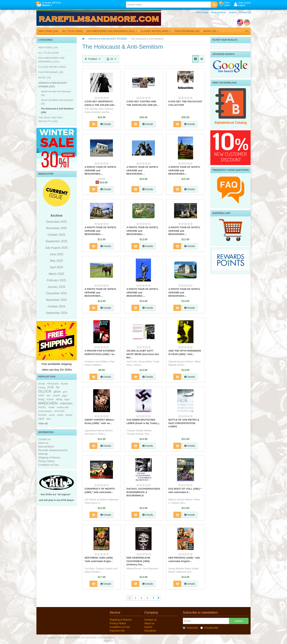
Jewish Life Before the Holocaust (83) (57, 102)
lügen (67, 400)
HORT (41, 396)
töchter (69, 415)
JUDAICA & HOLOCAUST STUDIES (108, 39)
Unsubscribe (209, 628)
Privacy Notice (46, 461)
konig (41, 399)
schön (52, 415)
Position (93, 59)
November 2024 (57, 300)
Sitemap (43, 454)
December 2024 (57, 293)
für (58, 387)
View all (43, 423)
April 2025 (56, 267)
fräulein (65, 384)
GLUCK (45, 391)
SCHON (42, 415)
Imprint (148, 627)
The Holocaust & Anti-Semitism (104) (57, 111)
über (49, 419)
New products (218, 12)
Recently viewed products (53, 450)
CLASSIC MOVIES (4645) (156, 31)
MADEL (42, 407)
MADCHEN (48, 403)
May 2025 (56, 261)
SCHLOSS (59, 411)
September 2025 (56, 241)
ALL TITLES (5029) (72, 31)
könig (59, 399)
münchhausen (45, 411)
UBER (41, 419)
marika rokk (63, 407)
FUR (51, 387)
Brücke (42, 384)
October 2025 (56, 235)
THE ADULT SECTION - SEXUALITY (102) (51, 119)
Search (233, 12)
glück (57, 392)
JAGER (56, 396)
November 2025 (57, 228)
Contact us (245, 12)
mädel (51, 407)
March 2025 (56, 274)
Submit (239, 621)
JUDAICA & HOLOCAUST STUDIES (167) (53, 85)
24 (112, 59)
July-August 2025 (57, 248)
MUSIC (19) (211, 31)
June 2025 (56, 254)
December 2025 (57, 222)
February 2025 (56, 280)
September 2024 (56, 313)
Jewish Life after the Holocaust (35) (56, 93)
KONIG (50, 400)
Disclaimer (150, 631)
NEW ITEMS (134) (48, 31)
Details (106, 124)
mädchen (66, 403)
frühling (42, 388)
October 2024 (56, 306)
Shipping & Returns (49, 458)
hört (49, 396)
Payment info (117, 631)
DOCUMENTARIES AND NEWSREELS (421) (112, 31)
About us (43, 443)
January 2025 (56, 287)
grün (65, 392)
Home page (202, 12)
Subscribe (190, 628)
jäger (65, 396)
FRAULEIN (53, 384)
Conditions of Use (48, 465)
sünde (60, 415)
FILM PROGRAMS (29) (187, 31)
